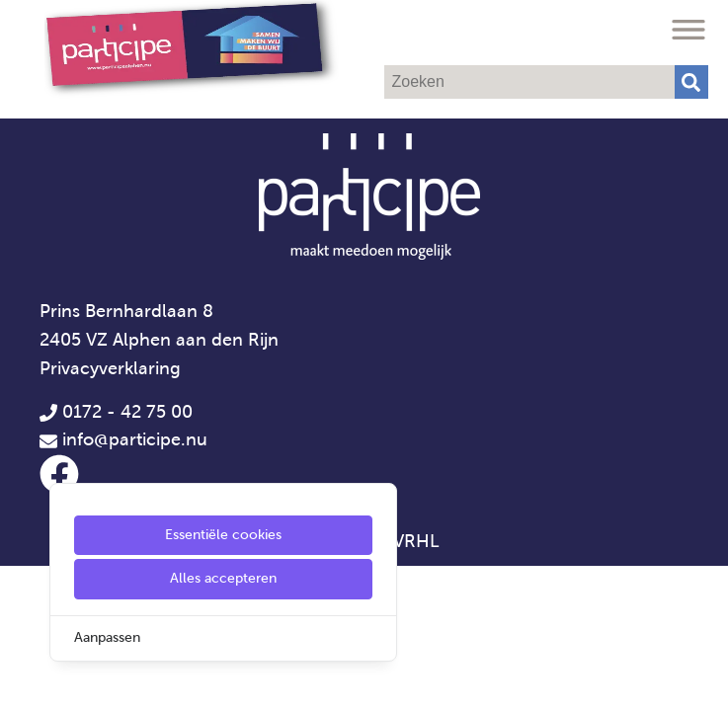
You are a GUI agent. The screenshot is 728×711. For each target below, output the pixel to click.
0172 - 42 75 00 (116, 412)
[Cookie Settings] (23, 682)
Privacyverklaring (110, 368)
